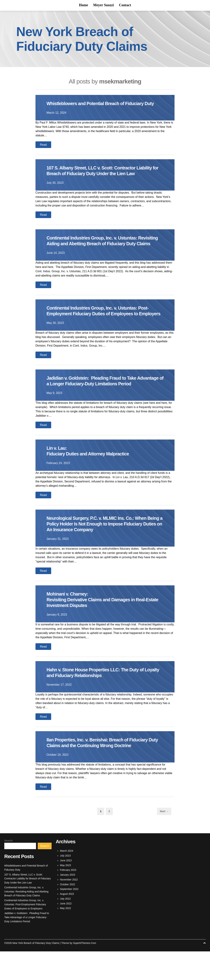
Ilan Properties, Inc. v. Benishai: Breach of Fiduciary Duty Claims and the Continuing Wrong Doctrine (103, 771)
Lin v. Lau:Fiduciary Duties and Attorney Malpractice (93, 479)
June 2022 (66, 932)
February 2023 (68, 898)
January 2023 (68, 903)
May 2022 (66, 937)
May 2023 (66, 894)
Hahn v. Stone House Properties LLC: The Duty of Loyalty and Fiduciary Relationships (101, 701)
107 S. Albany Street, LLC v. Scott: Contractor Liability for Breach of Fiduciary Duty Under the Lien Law (104, 179)
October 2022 (68, 913)
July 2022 (65, 927)
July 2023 (65, 884)
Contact (125, 5)
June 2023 (66, 889)
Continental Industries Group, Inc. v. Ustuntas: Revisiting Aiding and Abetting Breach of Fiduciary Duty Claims (102, 255)
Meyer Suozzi (104, 5)
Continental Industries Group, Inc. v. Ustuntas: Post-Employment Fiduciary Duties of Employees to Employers (104, 331)
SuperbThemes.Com (85, 972)
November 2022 (69, 908)
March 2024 (67, 879)
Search (8, 869)
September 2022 (69, 918)
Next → (164, 840)
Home (84, 5)
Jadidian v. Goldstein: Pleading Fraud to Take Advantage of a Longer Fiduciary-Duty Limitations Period (101, 407)
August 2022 (67, 922)
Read (43, 150)
